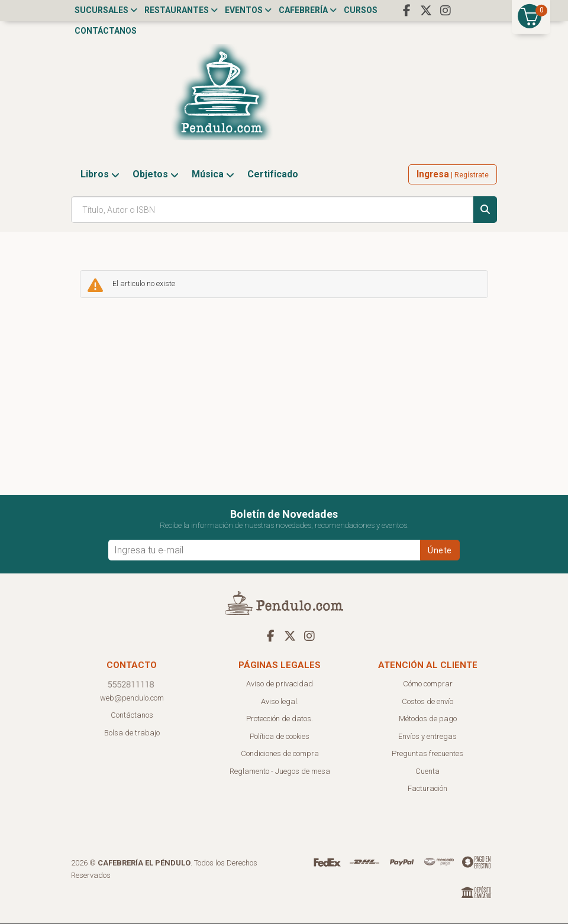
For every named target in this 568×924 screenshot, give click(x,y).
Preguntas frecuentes (427, 754)
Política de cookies (280, 737)
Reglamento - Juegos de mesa (280, 772)
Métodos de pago (428, 719)
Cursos (361, 10)
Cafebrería (308, 10)
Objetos (156, 175)
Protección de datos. (280, 719)
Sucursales (106, 10)
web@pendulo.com (132, 698)
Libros (100, 175)
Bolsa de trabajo (132, 733)
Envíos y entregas (427, 737)
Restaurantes (181, 10)
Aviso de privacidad (280, 684)
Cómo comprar (428, 684)
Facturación (427, 789)
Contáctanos (106, 31)
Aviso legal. (280, 702)
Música (213, 175)
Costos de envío (427, 702)
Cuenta (427, 772)
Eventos (248, 10)
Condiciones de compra (280, 754)
